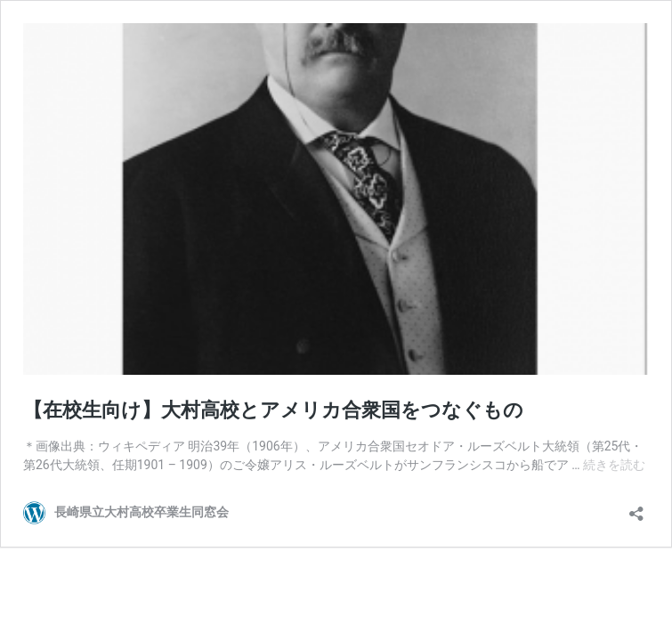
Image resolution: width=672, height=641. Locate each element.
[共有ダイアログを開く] (636, 508)
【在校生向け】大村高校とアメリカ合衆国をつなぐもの (273, 410)
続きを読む (614, 465)
